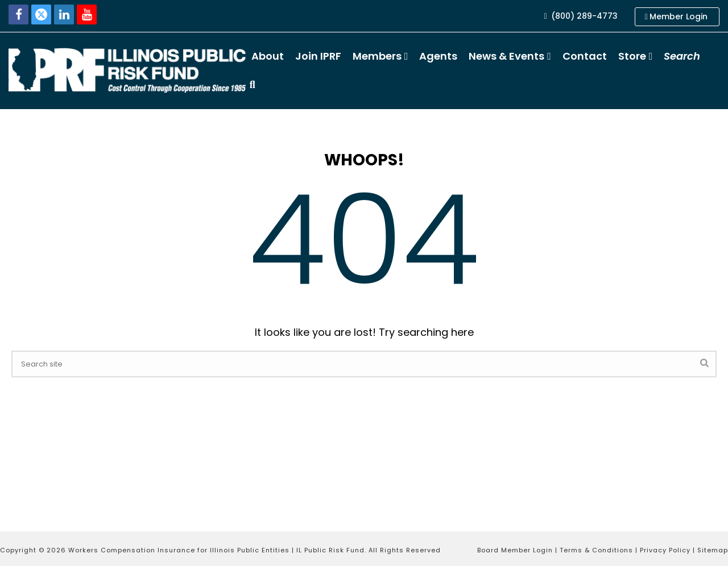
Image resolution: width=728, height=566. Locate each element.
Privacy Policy (665, 550)
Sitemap (713, 550)
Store (632, 56)
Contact (585, 56)
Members (377, 56)
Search (682, 56)
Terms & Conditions (596, 550)
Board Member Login (515, 550)
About (268, 56)
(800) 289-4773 (581, 16)
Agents (438, 56)
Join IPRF (318, 56)
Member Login (676, 16)
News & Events (506, 56)
